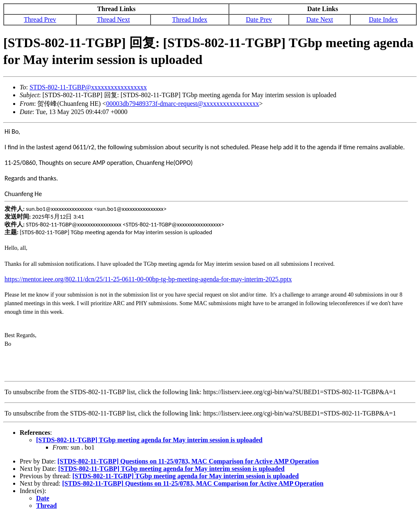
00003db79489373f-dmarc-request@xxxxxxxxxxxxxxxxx (183, 104)
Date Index (383, 19)
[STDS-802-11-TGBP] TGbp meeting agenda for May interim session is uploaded (149, 440)
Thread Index (190, 19)
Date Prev (259, 19)
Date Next (320, 19)
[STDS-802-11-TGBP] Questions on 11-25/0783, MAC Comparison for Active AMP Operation (188, 461)
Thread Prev (40, 19)
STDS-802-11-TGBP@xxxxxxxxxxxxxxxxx (88, 87)
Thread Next (113, 19)
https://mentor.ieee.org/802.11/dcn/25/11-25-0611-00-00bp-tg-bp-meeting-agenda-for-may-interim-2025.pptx (148, 279)
